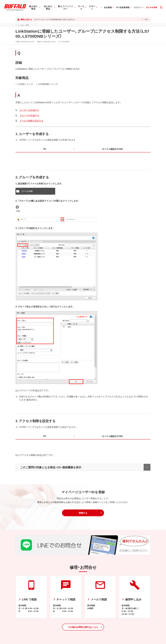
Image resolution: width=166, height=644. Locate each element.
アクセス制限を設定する (31, 121)
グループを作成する (29, 115)
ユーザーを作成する (29, 110)
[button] (83, 513)
